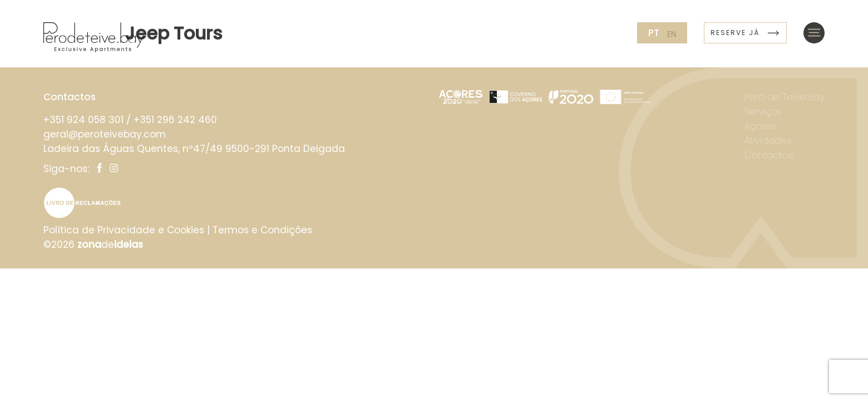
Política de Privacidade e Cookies (124, 230)
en (672, 34)
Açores (760, 126)
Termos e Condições (262, 230)
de (110, 244)
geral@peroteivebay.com (105, 134)
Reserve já (745, 33)
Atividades (768, 140)
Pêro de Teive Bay (785, 97)
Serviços (763, 111)
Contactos (769, 155)
